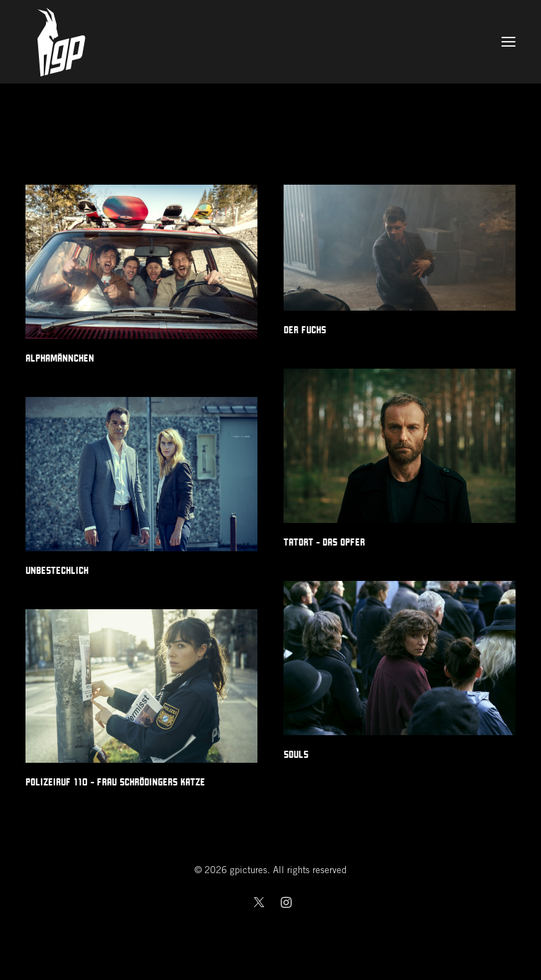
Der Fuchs (305, 330)
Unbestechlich (57, 570)
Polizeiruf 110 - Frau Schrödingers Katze (115, 782)
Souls (296, 754)
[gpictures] (270, 42)
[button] (508, 42)
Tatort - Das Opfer (324, 542)
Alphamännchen (60, 358)
